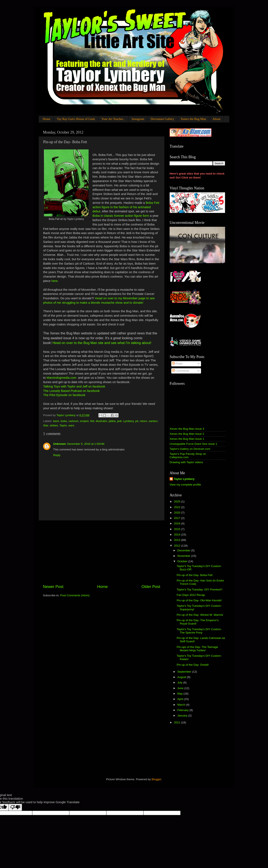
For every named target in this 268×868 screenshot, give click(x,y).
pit (137, 421)
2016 (178, 523)
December (184, 550)
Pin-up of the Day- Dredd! (193, 665)
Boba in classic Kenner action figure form (121, 216)
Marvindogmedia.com (62, 378)
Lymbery (128, 421)
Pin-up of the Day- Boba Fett (195, 575)
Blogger (156, 779)
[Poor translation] (15, 807)
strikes (54, 425)
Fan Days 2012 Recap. (191, 595)
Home (47, 119)
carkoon (73, 421)
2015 (178, 529)
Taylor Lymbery (184, 479)
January (183, 716)
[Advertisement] (102, 552)
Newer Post (53, 587)
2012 (178, 546)
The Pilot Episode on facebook (64, 395)
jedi (119, 421)
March (182, 705)
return (144, 421)
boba (64, 421)
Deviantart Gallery (162, 119)
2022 (178, 507)
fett (92, 421)
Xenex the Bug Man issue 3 (187, 429)
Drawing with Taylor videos (186, 462)
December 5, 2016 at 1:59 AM (86, 444)
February (183, 710)
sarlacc (153, 421)
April (181, 699)
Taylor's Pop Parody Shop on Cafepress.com (188, 456)
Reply (57, 455)
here (55, 281)
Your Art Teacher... (113, 119)
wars (72, 425)
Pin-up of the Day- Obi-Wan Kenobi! (199, 600)
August (182, 677)
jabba (112, 421)
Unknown (60, 444)
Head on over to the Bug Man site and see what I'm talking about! (101, 343)
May (180, 694)
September (185, 672)
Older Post (151, 587)
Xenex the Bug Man (193, 119)
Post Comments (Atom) (75, 595)
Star (46, 425)
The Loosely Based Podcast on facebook (71, 391)
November (184, 556)
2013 (178, 540)
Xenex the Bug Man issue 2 (187, 434)
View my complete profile (185, 485)
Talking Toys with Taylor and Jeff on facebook (74, 386)
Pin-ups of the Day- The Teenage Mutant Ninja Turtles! (197, 649)
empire (84, 421)
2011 (178, 722)
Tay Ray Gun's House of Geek (76, 119)
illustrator (102, 421)
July (180, 683)
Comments (181, 371)
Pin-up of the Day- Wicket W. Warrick (200, 615)
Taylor (63, 425)
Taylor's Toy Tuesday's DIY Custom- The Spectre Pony (199, 631)
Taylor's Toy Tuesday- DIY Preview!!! (200, 590)
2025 (178, 502)
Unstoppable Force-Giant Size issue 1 (193, 444)
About (216, 119)
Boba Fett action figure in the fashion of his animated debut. (126, 207)
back (56, 421)
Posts (177, 364)
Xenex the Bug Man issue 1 (187, 439)
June (181, 688)
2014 (178, 535)
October (183, 561)
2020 (178, 513)
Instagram (138, 119)
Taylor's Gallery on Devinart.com (190, 449)
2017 (178, 518)
